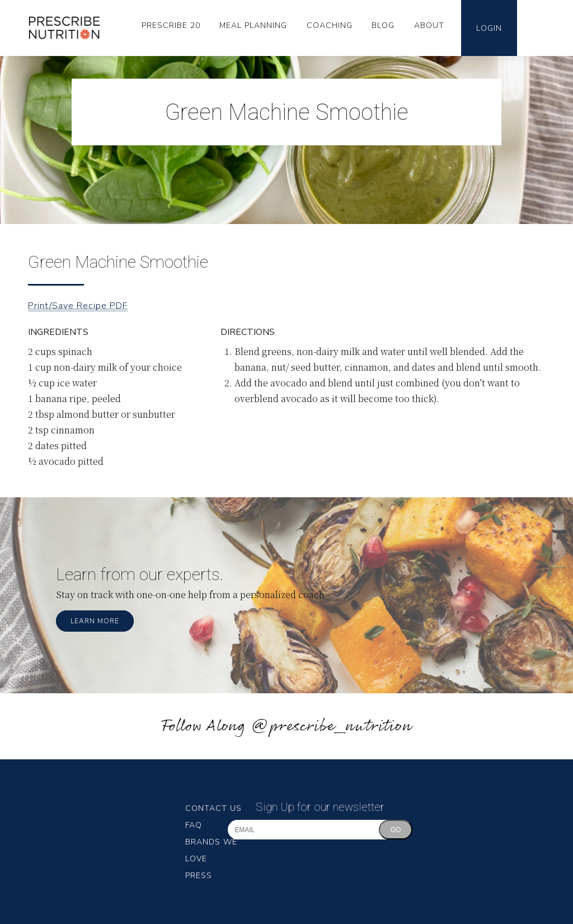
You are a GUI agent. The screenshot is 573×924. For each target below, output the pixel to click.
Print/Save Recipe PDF (78, 306)
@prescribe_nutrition (331, 727)
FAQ (194, 825)
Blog (383, 25)
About (429, 25)
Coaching (330, 25)
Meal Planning (253, 25)
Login (489, 28)
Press (199, 876)
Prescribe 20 (171, 25)
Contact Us (213, 808)
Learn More (95, 621)
